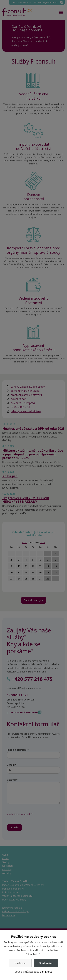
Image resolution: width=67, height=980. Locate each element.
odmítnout (46, 972)
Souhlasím (46, 963)
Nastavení (20, 963)
